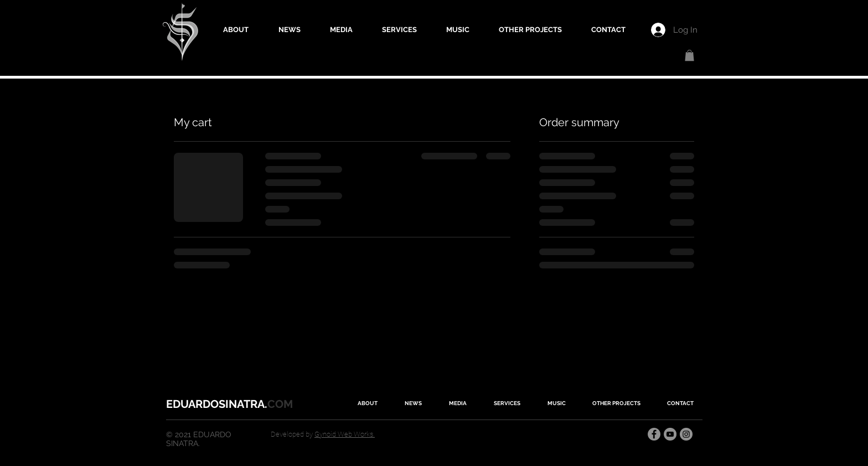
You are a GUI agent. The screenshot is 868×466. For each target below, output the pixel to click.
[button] (689, 55)
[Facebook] (654, 434)
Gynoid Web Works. (345, 434)
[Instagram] (686, 434)
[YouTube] (670, 434)
